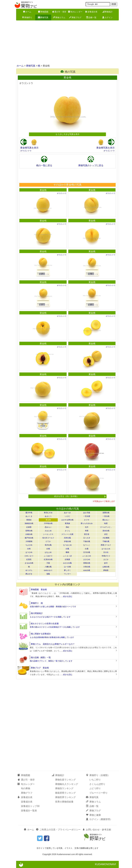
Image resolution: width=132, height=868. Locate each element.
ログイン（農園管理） (99, 819)
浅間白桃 (106, 513)
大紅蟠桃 (106, 538)
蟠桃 (67, 552)
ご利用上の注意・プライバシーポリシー (58, 830)
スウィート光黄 (67, 534)
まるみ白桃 (29, 563)
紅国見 (29, 559)
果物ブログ (75, 17)
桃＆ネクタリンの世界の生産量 (45, 624)
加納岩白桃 (29, 523)
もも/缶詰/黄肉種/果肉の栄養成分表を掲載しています (52, 637)
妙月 (106, 563)
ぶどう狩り (95, 788)
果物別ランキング (64, 788)
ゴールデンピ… (106, 527)
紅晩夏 (67, 559)
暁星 (106, 523)
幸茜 (87, 531)
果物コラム (59, 17)
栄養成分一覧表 (29, 811)
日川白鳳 (87, 552)
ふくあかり (48, 556)
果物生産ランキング (65, 780)
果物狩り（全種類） (98, 775)
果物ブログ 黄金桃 (40, 668)
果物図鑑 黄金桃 (39, 589)
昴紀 (67, 527)
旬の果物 (26, 788)
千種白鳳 (106, 541)
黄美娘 (67, 523)
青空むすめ (48, 513)
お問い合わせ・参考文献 (97, 830)
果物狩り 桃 (37, 603)
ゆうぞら (29, 570)
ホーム (27, 12)
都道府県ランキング (65, 793)
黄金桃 (43, 190)
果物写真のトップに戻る (91, 165)
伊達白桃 (67, 541)
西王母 (87, 534)
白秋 (29, 549)
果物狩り (27, 17)
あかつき (67, 513)
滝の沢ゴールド (48, 538)
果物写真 (43, 17)
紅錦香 (29, 527)
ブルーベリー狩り (99, 793)
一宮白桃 (106, 516)
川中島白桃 (48, 523)
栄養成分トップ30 (30, 806)
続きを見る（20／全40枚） (80, 496)
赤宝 (106, 534)
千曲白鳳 (87, 541)
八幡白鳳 (48, 567)
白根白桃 (29, 534)
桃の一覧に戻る (44, 165)
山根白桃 (106, 567)
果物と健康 (93, 815)
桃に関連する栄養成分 (41, 634)
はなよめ (48, 552)
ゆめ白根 (87, 570)
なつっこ (87, 545)
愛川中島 (29, 513)
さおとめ (48, 531)
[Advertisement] (66, 43)
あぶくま (29, 516)
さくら (67, 531)
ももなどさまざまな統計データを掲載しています (50, 617)
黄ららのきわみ (87, 523)
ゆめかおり (48, 570)
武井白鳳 (67, 538)
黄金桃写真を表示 (29, 148)
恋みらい (48, 527)
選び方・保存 (59, 12)
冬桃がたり (106, 556)
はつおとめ (106, 549)
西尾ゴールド (106, 545)
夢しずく (67, 570)
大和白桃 (87, 567)
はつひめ (29, 552)
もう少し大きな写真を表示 (67, 134)
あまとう (48, 516)
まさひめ (87, 559)
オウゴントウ (26, 151)
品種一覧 (91, 17)
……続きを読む (66, 596)
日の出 (106, 552)
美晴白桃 (87, 563)
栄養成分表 (91, 12)
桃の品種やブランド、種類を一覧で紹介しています (51, 661)
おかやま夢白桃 (67, 520)
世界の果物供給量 (64, 802)
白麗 (87, 549)
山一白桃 (67, 567)
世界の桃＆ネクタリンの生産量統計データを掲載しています (55, 627)
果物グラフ (27, 793)
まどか (106, 559)
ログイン (107, 17)
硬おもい (106, 520)
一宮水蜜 (87, 516)
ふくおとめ (87, 556)
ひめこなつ (29, 556)
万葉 (48, 563)
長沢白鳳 (48, 545)
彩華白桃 (29, 531)
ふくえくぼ (67, 556)
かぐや (87, 520)
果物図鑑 (43, 12)
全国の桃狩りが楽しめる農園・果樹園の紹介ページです (53, 607)
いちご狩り (95, 780)
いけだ (67, 516)
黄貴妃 (29, 520)
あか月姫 (87, 513)
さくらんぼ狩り (97, 784)
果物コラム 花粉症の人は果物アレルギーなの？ (53, 644)
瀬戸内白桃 (29, 538)
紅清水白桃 (48, 559)
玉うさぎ (87, 538)
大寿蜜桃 (29, 541)
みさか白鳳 (67, 563)
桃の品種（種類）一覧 (41, 657)
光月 (87, 527)
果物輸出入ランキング (67, 784)
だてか (48, 541)
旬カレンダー (75, 12)
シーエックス (48, 534)
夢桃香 (106, 570)
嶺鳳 (48, 574)
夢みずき (29, 574)
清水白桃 (106, 531)
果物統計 (107, 12)
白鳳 (67, 549)
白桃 (48, 549)
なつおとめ (67, 545)
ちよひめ (29, 545)
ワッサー (67, 574)
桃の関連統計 (37, 613)
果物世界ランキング (65, 797)
